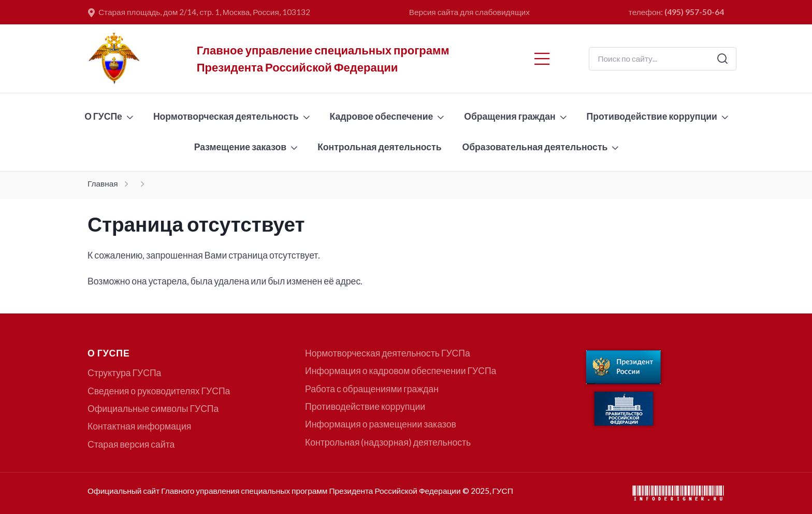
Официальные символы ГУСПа (153, 409)
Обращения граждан (510, 116)
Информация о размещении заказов (381, 424)
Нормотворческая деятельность (226, 116)
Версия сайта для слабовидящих (469, 12)
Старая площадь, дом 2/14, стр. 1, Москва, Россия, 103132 (199, 12)
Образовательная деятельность (535, 147)
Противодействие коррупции (652, 116)
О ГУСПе (103, 116)
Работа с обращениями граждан (372, 389)
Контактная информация (139, 426)
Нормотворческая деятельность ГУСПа (388, 353)
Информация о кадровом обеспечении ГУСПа (401, 371)
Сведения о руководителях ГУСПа (159, 391)
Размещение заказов (240, 147)
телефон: (676, 12)
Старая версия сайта (131, 444)
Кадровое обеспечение (382, 116)
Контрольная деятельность (379, 147)
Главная (103, 183)
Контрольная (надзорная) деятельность (388, 442)
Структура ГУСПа (124, 373)
